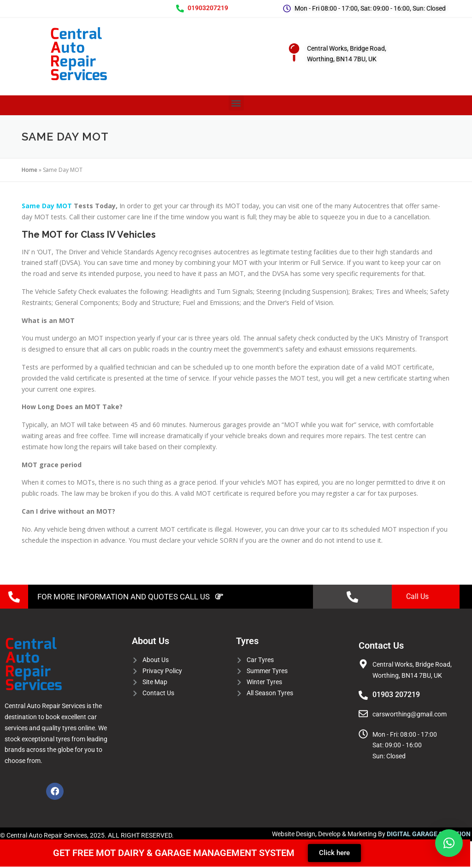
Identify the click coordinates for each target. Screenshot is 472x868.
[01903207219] (180, 9)
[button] (236, 103)
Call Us (417, 596)
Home (29, 170)
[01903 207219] (363, 695)
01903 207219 (396, 695)
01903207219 (208, 8)
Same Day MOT (47, 206)
